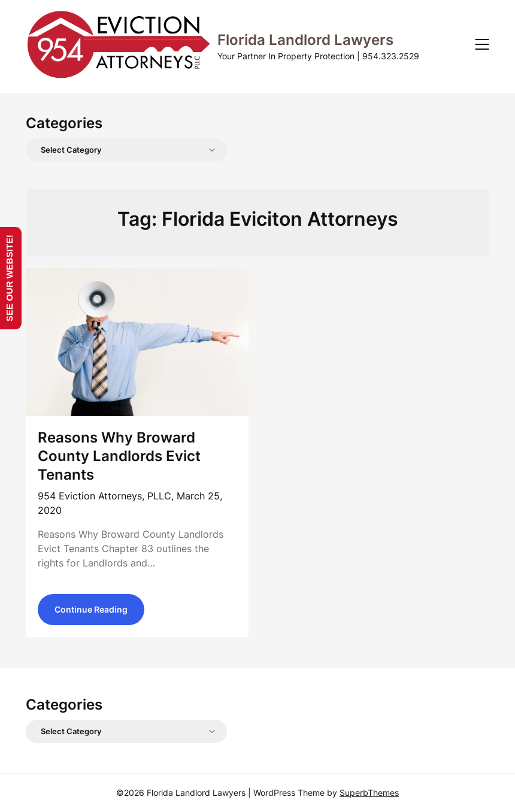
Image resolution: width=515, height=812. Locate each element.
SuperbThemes (369, 793)
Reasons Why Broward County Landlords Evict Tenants (119, 456)
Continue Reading (91, 609)
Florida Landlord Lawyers (305, 40)
